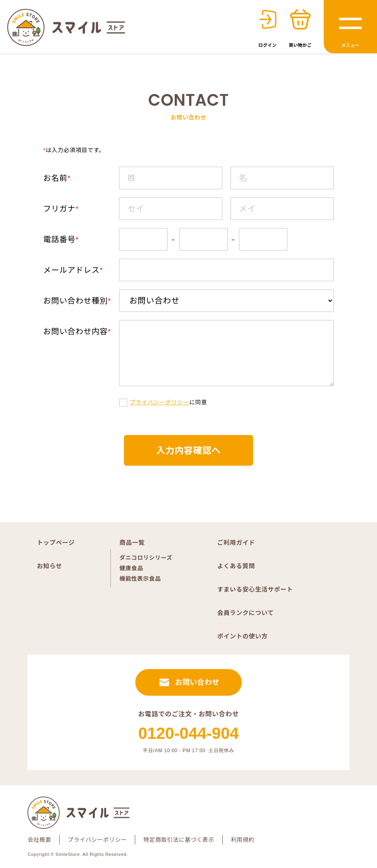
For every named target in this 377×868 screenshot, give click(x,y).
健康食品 (131, 568)
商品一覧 (132, 543)
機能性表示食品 (140, 579)
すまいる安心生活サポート (255, 589)
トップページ (56, 543)
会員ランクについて (245, 613)
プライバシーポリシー (159, 402)
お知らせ (49, 566)
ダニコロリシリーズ (146, 558)
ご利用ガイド (236, 543)
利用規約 (243, 840)
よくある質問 (236, 566)
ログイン (267, 45)
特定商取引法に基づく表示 (179, 840)
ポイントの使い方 (242, 636)
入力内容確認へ (188, 451)
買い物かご (300, 45)
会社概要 (39, 840)
